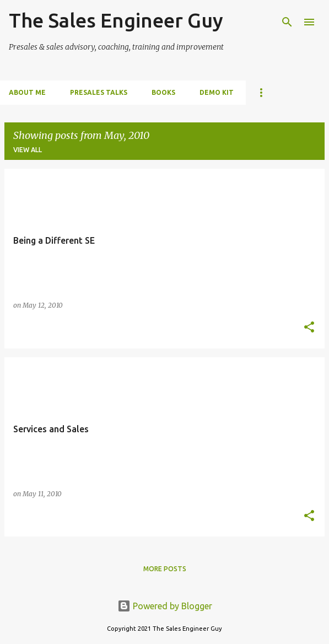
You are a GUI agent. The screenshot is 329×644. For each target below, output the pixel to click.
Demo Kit (217, 92)
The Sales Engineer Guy (116, 20)
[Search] (287, 22)
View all (28, 150)
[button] (309, 328)
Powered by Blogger (165, 606)
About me (27, 92)
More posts (165, 569)
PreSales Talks (99, 92)
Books (163, 92)
